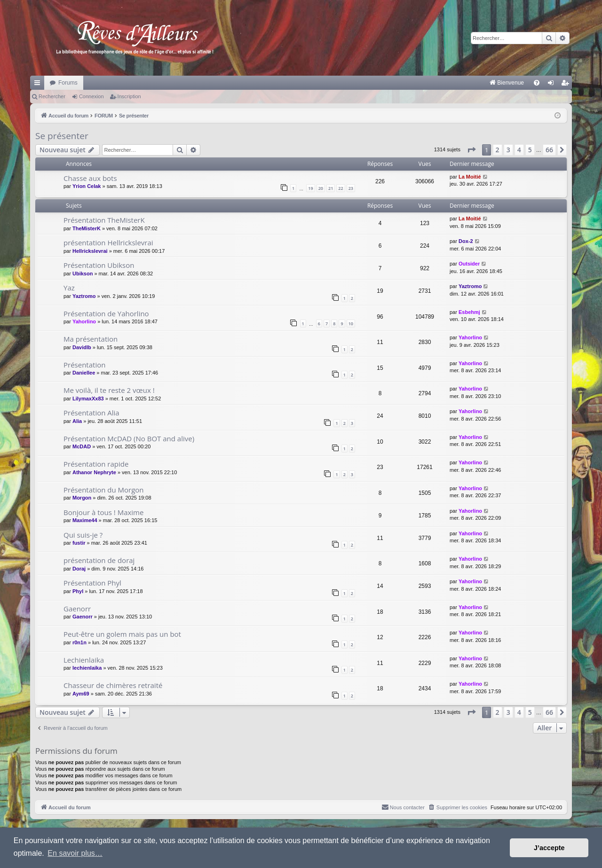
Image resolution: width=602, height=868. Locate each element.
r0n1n (79, 642)
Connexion (91, 96)
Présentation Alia (91, 413)
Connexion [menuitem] (553, 85)
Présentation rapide (96, 464)
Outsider (469, 264)
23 (351, 188)
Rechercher (52, 96)
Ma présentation (91, 339)
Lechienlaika (84, 660)
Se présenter (62, 136)
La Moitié (470, 177)
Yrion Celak (87, 186)
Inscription (129, 96)
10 (351, 324)
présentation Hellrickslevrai (108, 242)
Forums (68, 83)
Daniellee (84, 373)
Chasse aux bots (90, 178)
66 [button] (549, 150)
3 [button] (508, 150)
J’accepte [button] (549, 848)
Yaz (69, 288)
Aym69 (81, 694)
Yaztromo (84, 296)
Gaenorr (77, 609)
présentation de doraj (99, 560)
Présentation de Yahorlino (106, 313)
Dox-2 (466, 241)
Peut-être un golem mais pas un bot (122, 634)
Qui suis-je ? (83, 535)
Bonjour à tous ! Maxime (103, 512)
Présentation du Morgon (104, 490)
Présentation (84, 365)
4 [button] (519, 150)
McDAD (82, 446)
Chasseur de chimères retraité (113, 685)
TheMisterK (87, 228)
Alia (77, 421)
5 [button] (530, 150)
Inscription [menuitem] (567, 85)
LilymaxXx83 (88, 399)
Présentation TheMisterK (104, 220)
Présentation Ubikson (99, 265)
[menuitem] (408, 83)
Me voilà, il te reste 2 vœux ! (109, 390)
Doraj (79, 569)
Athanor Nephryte (94, 472)
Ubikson (83, 274)
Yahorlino (84, 321)
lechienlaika (87, 668)
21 (331, 188)
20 (321, 188)
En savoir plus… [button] (75, 853)
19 (310, 188)
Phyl (78, 591)
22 (341, 188)
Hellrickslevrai (90, 251)
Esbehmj (469, 312)
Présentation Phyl (92, 583)
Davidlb (82, 347)
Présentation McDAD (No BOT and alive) (129, 438)
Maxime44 (85, 520)
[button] (471, 150)
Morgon (82, 498)
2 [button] (498, 150)
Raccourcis (39, 85)
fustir (79, 543)
